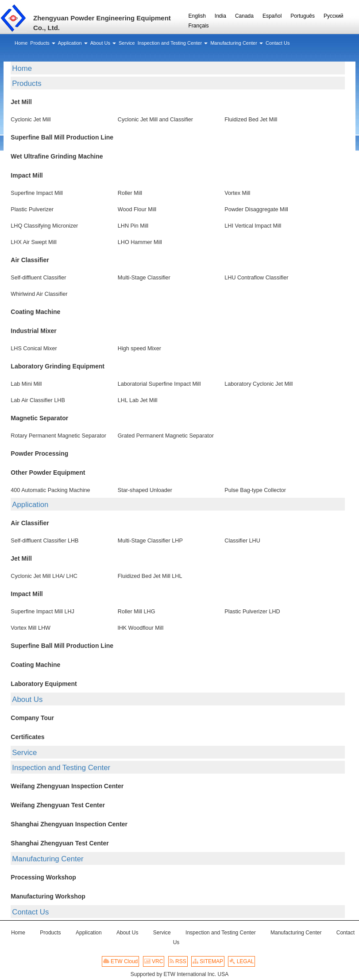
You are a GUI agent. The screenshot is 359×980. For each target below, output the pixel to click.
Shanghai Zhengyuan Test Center (60, 843)
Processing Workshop (43, 877)
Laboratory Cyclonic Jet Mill (259, 384)
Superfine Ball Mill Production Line (62, 137)
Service (24, 753)
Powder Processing (39, 453)
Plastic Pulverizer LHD (252, 612)
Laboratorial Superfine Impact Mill (159, 384)
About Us (27, 699)
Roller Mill (130, 193)
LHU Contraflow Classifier (256, 278)
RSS (178, 961)
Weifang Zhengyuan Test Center (58, 805)
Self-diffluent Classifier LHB (44, 541)
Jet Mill (21, 102)
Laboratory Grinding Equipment (58, 366)
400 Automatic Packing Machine (50, 490)
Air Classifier (30, 260)
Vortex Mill (237, 193)
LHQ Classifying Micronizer (44, 226)
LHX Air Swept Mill (34, 242)
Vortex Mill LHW (31, 628)
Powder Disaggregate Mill (256, 209)
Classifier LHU (242, 541)
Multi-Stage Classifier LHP (150, 541)
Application (30, 505)
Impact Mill (27, 175)
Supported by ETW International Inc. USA (179, 974)
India (220, 16)
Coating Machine (35, 312)
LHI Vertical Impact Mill (253, 226)
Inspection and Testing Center (61, 768)
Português (303, 16)
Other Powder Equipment (48, 473)
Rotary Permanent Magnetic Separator (58, 436)
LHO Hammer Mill (140, 242)
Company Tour (32, 718)
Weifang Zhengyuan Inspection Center (67, 786)
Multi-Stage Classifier (144, 278)
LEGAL (241, 961)
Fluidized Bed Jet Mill (251, 120)
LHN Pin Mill (133, 226)
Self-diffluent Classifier (38, 278)
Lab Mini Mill (26, 384)
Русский (334, 16)
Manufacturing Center (48, 859)
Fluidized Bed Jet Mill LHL (150, 576)
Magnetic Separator (39, 418)
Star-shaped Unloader (145, 490)
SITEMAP (208, 961)
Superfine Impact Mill (37, 193)
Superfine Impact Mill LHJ (42, 612)
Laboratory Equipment (44, 684)
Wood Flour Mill (137, 209)
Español (272, 16)
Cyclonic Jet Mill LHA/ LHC (44, 576)
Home (22, 68)
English (197, 16)
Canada (244, 16)
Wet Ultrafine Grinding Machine (57, 156)
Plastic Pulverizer (32, 209)
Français (199, 26)
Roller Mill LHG (137, 612)
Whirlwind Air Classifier (39, 294)
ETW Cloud (121, 961)
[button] (42, 43)
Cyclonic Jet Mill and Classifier (155, 120)
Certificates (27, 737)
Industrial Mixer (33, 331)
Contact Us (30, 912)
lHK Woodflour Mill (141, 628)
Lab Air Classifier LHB (38, 400)
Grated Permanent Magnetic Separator (166, 436)
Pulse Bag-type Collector (255, 490)
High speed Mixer (139, 349)
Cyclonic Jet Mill (31, 120)
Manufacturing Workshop (48, 896)
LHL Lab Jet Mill (138, 400)
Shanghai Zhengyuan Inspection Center (69, 824)
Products (27, 83)
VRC (154, 961)
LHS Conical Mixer (34, 349)
